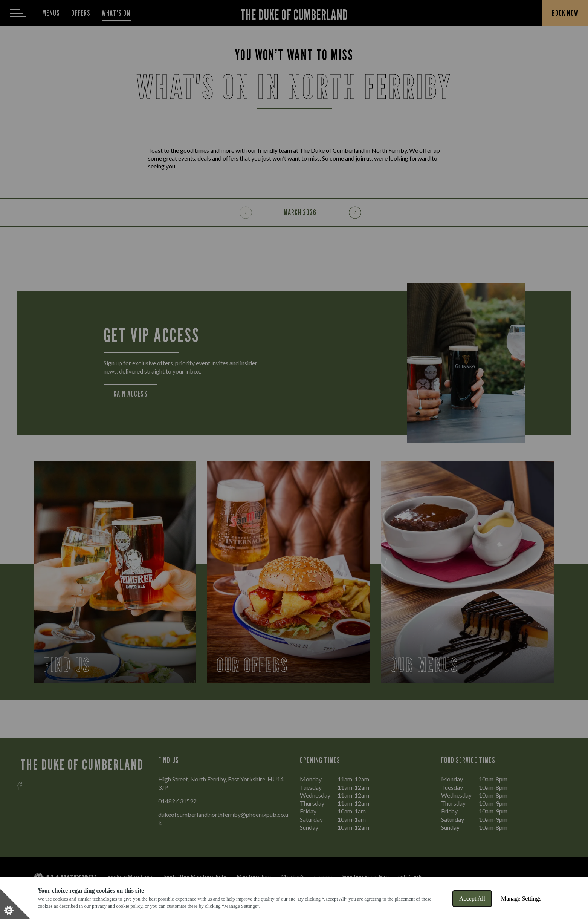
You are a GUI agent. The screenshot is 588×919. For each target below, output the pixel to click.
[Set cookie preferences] (15, 904)
